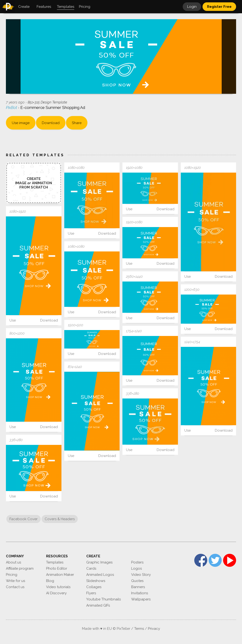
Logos (136, 568)
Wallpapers (141, 599)
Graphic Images (99, 562)
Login (192, 7)
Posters (137, 562)
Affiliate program (20, 568)
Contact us (15, 587)
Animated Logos (100, 575)
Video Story (141, 575)
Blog (50, 581)
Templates (55, 562)
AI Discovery (56, 593)
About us (13, 562)
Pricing (12, 575)
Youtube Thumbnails (104, 599)
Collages (94, 587)
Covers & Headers (60, 519)
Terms (139, 629)
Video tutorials (58, 587)
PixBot (12, 107)
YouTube (230, 560)
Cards (91, 568)
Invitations (140, 593)
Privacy (154, 629)
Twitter (215, 560)
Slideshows (96, 581)
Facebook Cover (24, 519)
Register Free (219, 7)
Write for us (15, 581)
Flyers (91, 593)
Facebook (201, 560)
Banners (138, 587)
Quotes (137, 581)
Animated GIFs (98, 605)
